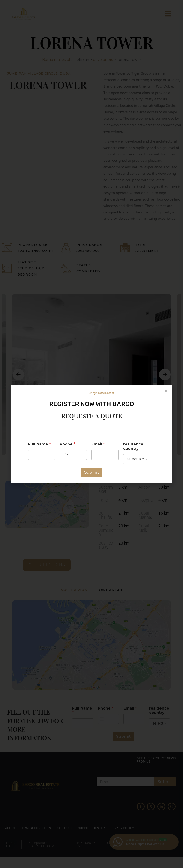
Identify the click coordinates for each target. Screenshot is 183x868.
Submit (91, 472)
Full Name (39, 444)
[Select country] (65, 455)
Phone (67, 444)
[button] (166, 391)
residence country (133, 446)
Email (98, 444)
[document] (91, 434)
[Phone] (73, 455)
